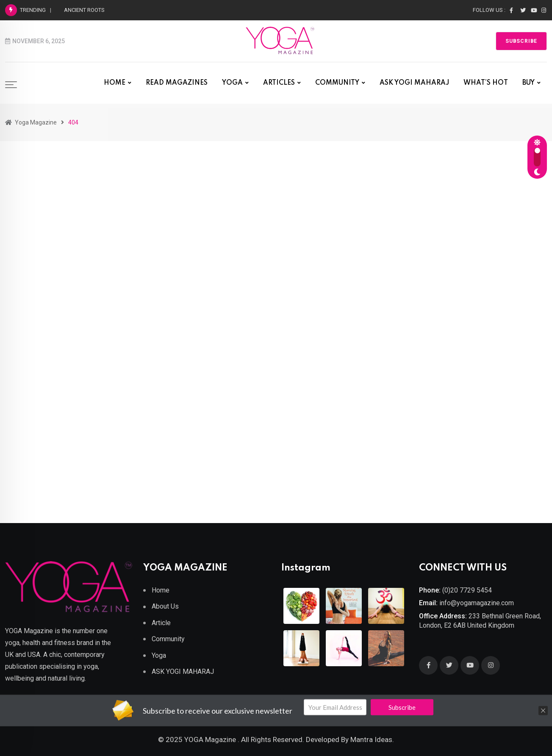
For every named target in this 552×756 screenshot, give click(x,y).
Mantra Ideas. (372, 739)
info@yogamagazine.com (477, 603)
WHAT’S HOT (486, 83)
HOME (115, 83)
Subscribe (521, 41)
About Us (165, 606)
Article (161, 623)
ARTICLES (279, 83)
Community (168, 639)
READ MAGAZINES (177, 83)
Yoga (159, 655)
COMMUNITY (337, 83)
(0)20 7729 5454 (467, 590)
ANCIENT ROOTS (84, 10)
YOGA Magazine (210, 739)
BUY (528, 83)
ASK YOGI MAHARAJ (414, 83)
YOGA (232, 83)
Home (161, 590)
